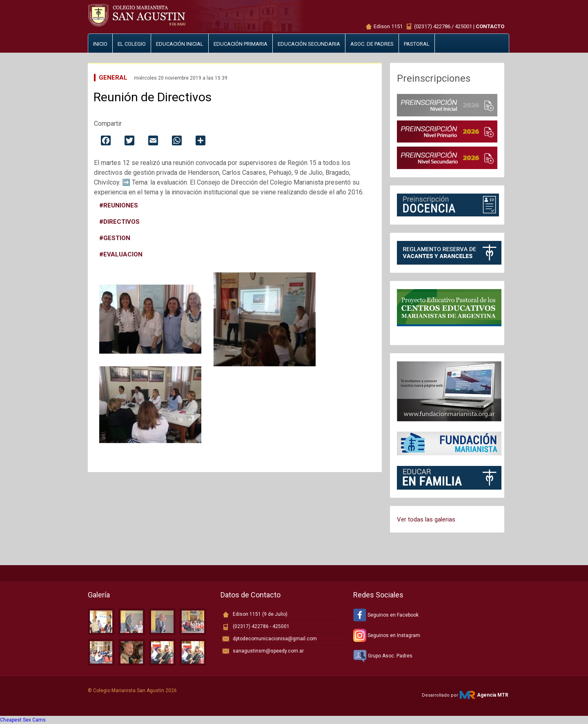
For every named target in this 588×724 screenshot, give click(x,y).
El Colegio (132, 44)
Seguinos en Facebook (386, 615)
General (113, 78)
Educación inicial (180, 44)
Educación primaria (241, 44)
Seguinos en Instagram (387, 635)
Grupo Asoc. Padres (383, 656)
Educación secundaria (309, 44)
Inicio (100, 44)
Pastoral (417, 44)
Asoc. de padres (372, 44)
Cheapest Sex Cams (23, 720)
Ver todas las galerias (426, 519)
